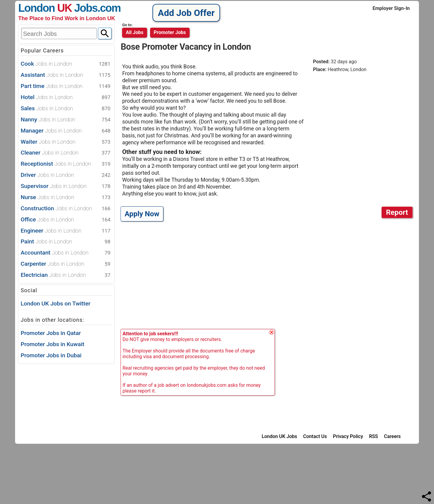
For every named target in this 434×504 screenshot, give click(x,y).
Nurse (65, 197)
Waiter (65, 142)
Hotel (65, 97)
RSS (374, 436)
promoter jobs (170, 32)
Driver (65, 175)
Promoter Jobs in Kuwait (52, 344)
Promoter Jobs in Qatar (51, 333)
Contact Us (315, 436)
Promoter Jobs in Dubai (51, 355)
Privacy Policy (348, 436)
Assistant (65, 75)
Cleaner (65, 153)
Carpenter (65, 264)
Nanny (65, 120)
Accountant (65, 253)
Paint (65, 242)
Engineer (65, 231)
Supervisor (65, 186)
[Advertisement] (364, 123)
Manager (65, 131)
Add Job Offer (186, 13)
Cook (65, 64)
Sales (65, 109)
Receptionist (65, 164)
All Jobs (134, 32)
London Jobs (58, 8)
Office (65, 220)
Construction (65, 209)
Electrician (65, 275)
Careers (392, 436)
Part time (65, 86)
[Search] (105, 33)
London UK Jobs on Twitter (55, 304)
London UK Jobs (279, 436)
